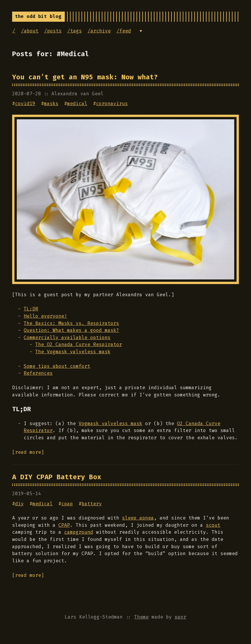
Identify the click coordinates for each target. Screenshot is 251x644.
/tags (75, 31)
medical (77, 104)
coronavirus (112, 104)
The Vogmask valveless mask (73, 352)
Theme (141, 617)
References (38, 373)
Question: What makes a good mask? (71, 330)
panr (180, 617)
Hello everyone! (45, 316)
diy (19, 504)
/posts (53, 31)
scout (213, 525)
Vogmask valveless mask (110, 423)
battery (92, 504)
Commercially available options (67, 337)
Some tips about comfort (57, 366)
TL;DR (31, 309)
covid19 (25, 104)
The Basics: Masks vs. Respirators (71, 323)
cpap (67, 504)
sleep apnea (138, 518)
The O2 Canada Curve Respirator (79, 344)
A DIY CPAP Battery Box (57, 477)
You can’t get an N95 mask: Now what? (85, 77)
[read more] (28, 452)
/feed (124, 31)
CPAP (64, 525)
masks (51, 104)
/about (30, 31)
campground (79, 532)
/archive (99, 31)
